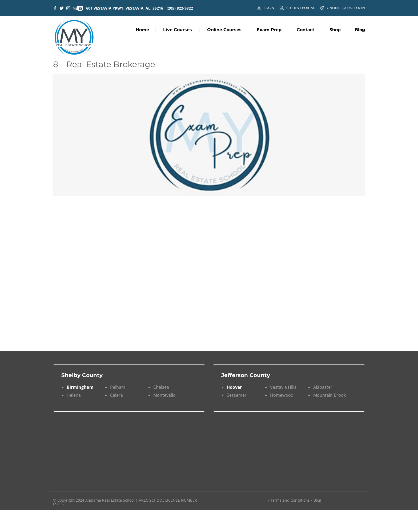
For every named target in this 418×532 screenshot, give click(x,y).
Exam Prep (269, 30)
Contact (306, 30)
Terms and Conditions (290, 500)
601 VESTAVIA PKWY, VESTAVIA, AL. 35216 (125, 8)
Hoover (234, 387)
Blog (360, 30)
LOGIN (269, 8)
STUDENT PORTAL (301, 8)
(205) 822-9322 (180, 8)
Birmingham (80, 387)
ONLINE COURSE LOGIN (346, 8)
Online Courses (224, 30)
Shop (335, 30)
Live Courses (178, 30)
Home (142, 30)
